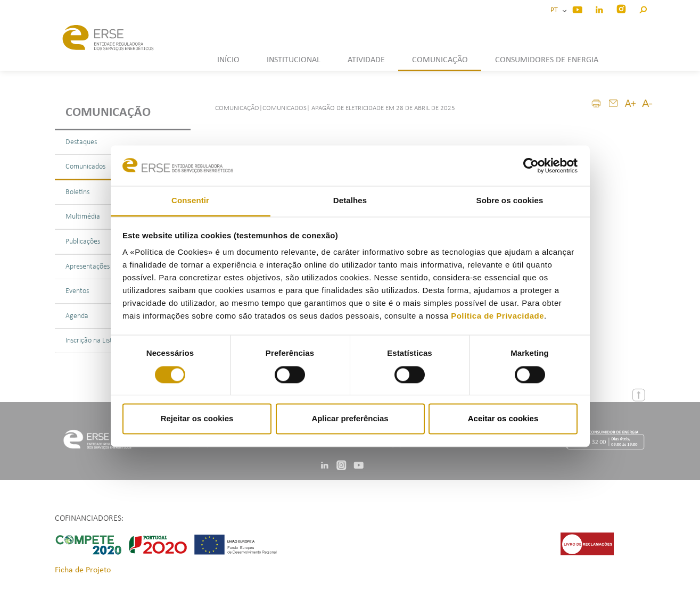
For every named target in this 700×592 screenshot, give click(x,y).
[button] (643, 8)
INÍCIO (228, 60)
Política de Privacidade (497, 316)
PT (556, 10)
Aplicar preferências (350, 419)
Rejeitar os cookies (197, 419)
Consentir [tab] (190, 201)
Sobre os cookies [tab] (510, 201)
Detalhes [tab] (350, 201)
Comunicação (108, 113)
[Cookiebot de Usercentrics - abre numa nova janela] (531, 165)
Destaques (81, 142)
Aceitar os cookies (503, 419)
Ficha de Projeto (83, 570)
